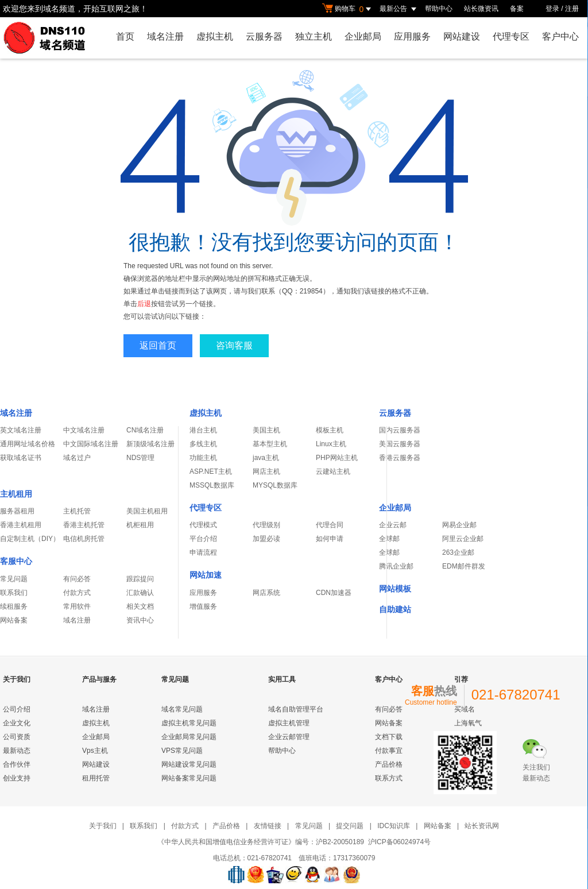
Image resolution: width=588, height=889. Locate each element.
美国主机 (266, 430)
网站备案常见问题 (189, 778)
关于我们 (103, 826)
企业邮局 (363, 36)
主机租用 (16, 494)
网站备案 (14, 620)
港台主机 (203, 430)
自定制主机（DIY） (30, 539)
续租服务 (14, 606)
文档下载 (389, 737)
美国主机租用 (147, 511)
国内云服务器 (400, 430)
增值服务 (203, 606)
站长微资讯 (481, 9)
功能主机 (203, 458)
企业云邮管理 (289, 737)
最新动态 (17, 751)
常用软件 (77, 606)
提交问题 (350, 826)
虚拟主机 (215, 36)
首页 (125, 36)
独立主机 (314, 36)
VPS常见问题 (182, 751)
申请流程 (203, 552)
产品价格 (389, 764)
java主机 (266, 458)
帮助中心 (439, 9)
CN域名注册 (145, 430)
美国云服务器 (400, 444)
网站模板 (395, 589)
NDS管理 (140, 458)
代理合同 (330, 525)
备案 (517, 9)
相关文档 (140, 606)
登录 (552, 9)
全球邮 (389, 539)
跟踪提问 (140, 579)
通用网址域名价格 (28, 444)
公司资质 (17, 737)
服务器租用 (17, 511)
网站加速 (206, 575)
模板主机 (330, 430)
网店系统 (266, 593)
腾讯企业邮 (396, 566)
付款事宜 (389, 751)
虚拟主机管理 (289, 723)
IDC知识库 (394, 826)
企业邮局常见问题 (189, 737)
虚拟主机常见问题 (189, 723)
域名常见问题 (182, 709)
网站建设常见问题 (189, 764)
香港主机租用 (21, 525)
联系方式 (389, 778)
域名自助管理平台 (296, 709)
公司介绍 (17, 709)
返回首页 (158, 345)
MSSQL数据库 (212, 485)
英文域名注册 (21, 430)
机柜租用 (140, 525)
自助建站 (395, 609)
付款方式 (77, 593)
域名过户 (77, 458)
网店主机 (266, 471)
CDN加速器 (334, 593)
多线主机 (203, 444)
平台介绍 (203, 539)
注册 (572, 9)
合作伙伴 (17, 764)
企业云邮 (393, 525)
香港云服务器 (400, 458)
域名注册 (165, 36)
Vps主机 (95, 751)
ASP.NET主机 (211, 471)
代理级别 (266, 525)
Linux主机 (331, 444)
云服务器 (264, 36)
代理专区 (511, 36)
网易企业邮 (459, 525)
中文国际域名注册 (91, 444)
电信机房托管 (84, 539)
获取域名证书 (21, 458)
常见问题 (14, 579)
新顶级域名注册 (150, 444)
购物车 (348, 9)
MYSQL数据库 (275, 485)
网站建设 (462, 36)
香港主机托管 (84, 525)
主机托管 (77, 511)
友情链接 (268, 826)
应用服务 (412, 36)
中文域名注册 (84, 430)
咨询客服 (234, 345)
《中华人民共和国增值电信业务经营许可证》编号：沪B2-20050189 (261, 842)
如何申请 (330, 539)
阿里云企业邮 (463, 539)
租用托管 (96, 778)
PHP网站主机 (337, 458)
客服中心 (16, 561)
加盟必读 (266, 539)
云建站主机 (333, 471)
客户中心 (560, 36)
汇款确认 (140, 593)
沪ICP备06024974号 (399, 842)
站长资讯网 (482, 826)
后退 (144, 304)
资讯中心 (140, 620)
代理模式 (203, 525)
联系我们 (14, 593)
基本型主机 (270, 444)
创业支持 (17, 778)
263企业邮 (458, 552)
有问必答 (77, 579)
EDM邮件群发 (464, 566)
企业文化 (17, 723)
